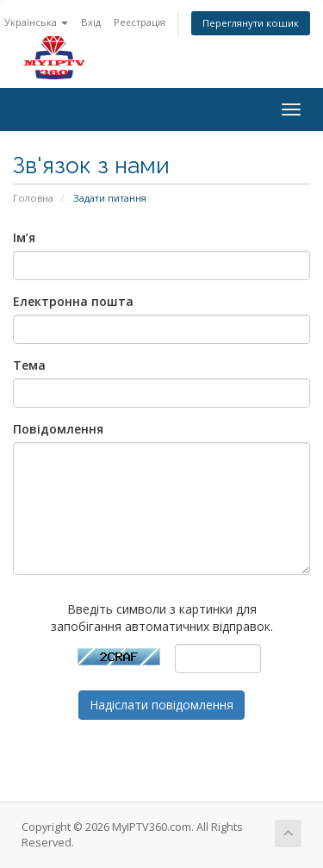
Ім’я (24, 237)
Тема (29, 365)
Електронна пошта (73, 301)
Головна (33, 198)
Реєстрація (140, 22)
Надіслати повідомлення (161, 705)
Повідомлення (58, 429)
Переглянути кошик (251, 23)
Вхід (91, 22)
